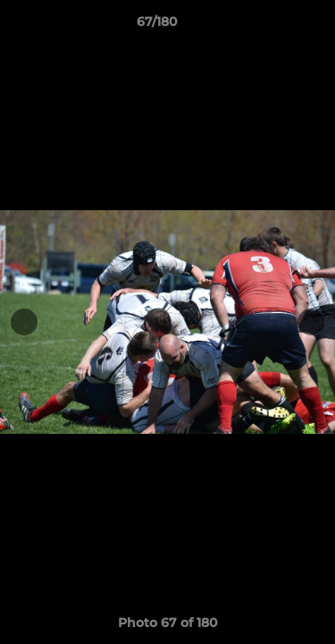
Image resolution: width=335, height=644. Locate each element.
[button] (271, 26)
